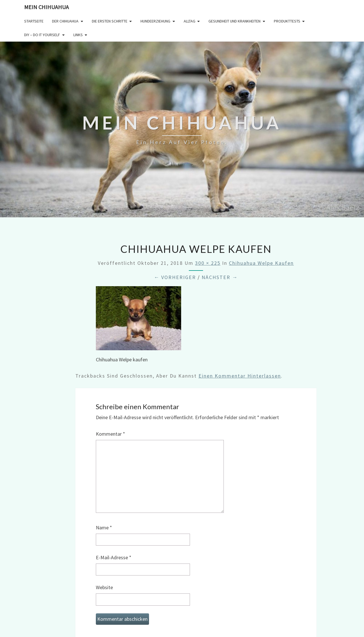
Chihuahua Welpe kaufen (261, 263)
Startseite (34, 21)
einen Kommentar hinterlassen (240, 376)
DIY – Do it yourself (42, 35)
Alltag (190, 21)
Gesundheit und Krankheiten (234, 21)
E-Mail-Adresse (114, 557)
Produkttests (287, 21)
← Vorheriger (175, 277)
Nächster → (220, 277)
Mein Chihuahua (46, 7)
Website (104, 587)
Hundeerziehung (155, 21)
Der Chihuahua (65, 21)
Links (78, 35)
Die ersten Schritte (110, 21)
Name (104, 528)
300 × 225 (208, 263)
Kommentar (110, 434)
